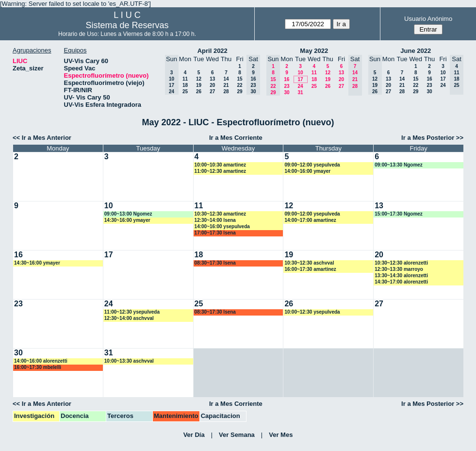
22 (239, 85)
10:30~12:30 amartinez (220, 214)
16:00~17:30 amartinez (310, 269)
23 (287, 86)
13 (212, 79)
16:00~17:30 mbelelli (38, 367)
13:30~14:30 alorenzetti (401, 276)
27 (212, 92)
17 (300, 79)
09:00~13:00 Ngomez (128, 214)
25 (185, 92)
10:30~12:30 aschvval (309, 263)
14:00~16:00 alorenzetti (41, 361)
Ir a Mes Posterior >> (432, 138)
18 (185, 85)
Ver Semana (237, 435)
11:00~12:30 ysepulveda (132, 312)
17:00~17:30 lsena (215, 233)
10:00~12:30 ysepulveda (312, 312)
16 (287, 79)
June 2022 (416, 51)
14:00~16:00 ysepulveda (222, 226)
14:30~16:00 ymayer (127, 220)
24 (300, 86)
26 (199, 92)
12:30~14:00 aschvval (129, 318)
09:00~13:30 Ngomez (399, 165)
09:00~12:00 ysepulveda (312, 165)
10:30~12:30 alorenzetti (401, 263)
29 (239, 92)
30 (287, 92)
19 (199, 85)
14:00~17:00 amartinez (310, 220)
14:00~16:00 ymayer (307, 171)
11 (185, 79)
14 (226, 79)
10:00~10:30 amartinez (220, 165)
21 (226, 85)
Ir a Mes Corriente (236, 138)
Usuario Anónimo (428, 19)
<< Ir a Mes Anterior (42, 138)
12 (199, 79)
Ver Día (194, 435)
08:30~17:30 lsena (215, 263)
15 (239, 79)
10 (300, 73)
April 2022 (213, 51)
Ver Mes (281, 435)
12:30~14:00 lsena (215, 220)
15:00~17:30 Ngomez (399, 214)
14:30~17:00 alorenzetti (401, 282)
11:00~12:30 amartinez (220, 171)
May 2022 (314, 51)
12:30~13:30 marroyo (399, 269)
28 (226, 92)
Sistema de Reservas (127, 25)
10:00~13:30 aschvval (129, 361)
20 (212, 85)
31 (300, 92)
